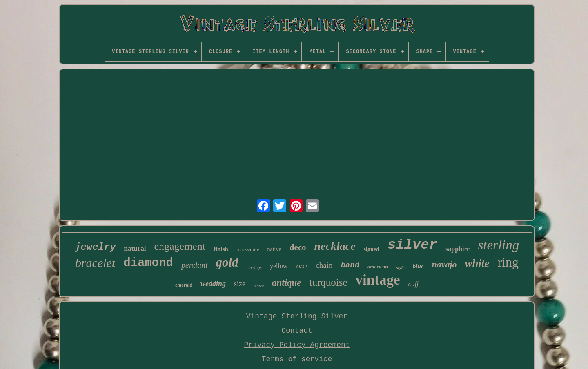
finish (221, 249)
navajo (444, 264)
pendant (194, 265)
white (477, 263)
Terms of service (297, 359)
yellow (279, 266)
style (401, 267)
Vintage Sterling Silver (297, 316)
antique (287, 283)
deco (298, 247)
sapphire (458, 249)
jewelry (95, 247)
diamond (148, 263)
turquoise (329, 282)
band (350, 265)
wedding (213, 284)
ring (508, 262)
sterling (498, 245)
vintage (378, 280)
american (378, 266)
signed (372, 249)
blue (418, 266)
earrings (254, 267)
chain (324, 265)
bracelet (95, 263)
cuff (414, 284)
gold (227, 262)
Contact (297, 331)
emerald (184, 285)
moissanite (248, 249)
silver (412, 245)
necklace (335, 246)
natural (135, 248)
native (274, 249)
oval (302, 267)
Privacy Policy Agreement (297, 345)
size (240, 284)
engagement (180, 246)
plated (259, 286)
